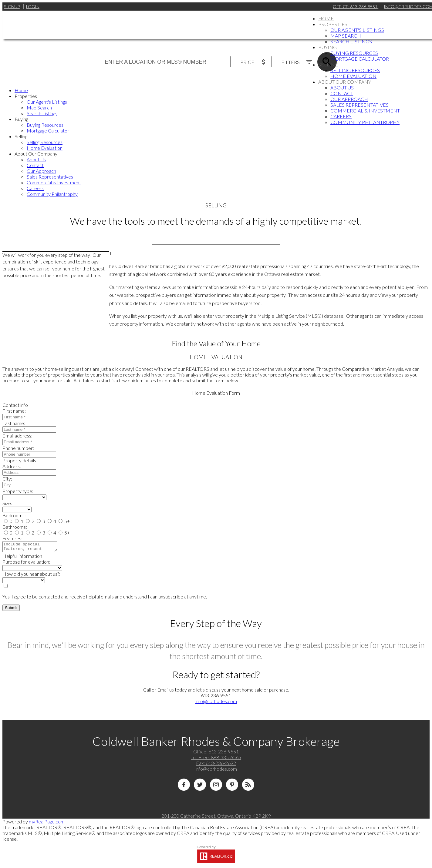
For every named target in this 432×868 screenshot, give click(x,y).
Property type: (18, 491)
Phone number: (18, 448)
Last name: (14, 423)
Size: (7, 503)
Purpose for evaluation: (26, 563)
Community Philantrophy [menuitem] (365, 122)
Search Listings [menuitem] (351, 41)
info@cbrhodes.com (216, 703)
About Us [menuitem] (342, 87)
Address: (12, 466)
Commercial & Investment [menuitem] (365, 111)
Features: (12, 538)
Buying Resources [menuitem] (354, 53)
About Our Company (345, 82)
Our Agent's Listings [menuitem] (357, 30)
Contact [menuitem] (342, 93)
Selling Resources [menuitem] (355, 70)
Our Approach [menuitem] (349, 99)
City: (7, 479)
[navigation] (216, 142)
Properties (333, 24)
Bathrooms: (15, 527)
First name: (14, 411)
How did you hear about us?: (31, 576)
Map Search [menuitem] (346, 36)
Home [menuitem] (326, 18)
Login (33, 7)
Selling (328, 64)
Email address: (17, 436)
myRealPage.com (47, 823)
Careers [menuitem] (341, 116)
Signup (12, 7)
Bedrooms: (14, 515)
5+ (64, 521)
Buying (327, 47)
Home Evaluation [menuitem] (353, 76)
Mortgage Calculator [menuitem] (360, 59)
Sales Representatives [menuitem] (359, 105)
